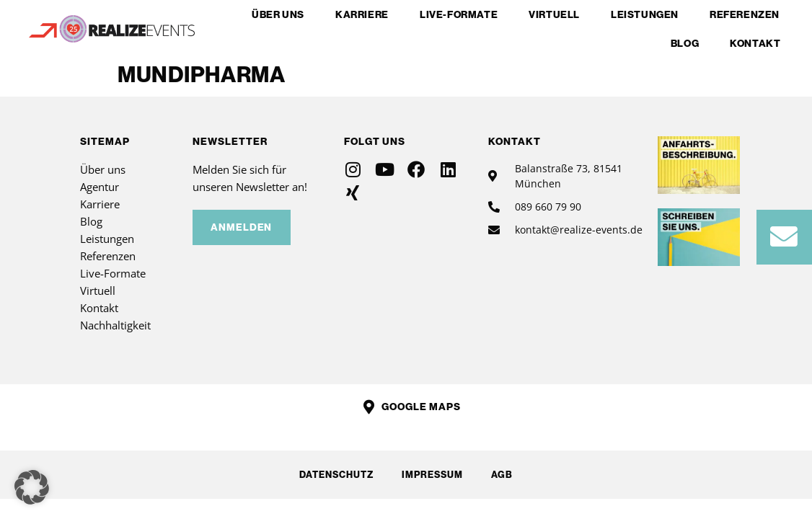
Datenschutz (336, 474)
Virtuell (554, 14)
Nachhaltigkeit (115, 325)
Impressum (432, 474)
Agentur (100, 187)
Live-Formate (459, 14)
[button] (32, 487)
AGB (503, 474)
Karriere (362, 14)
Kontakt (755, 43)
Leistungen (645, 14)
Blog (685, 43)
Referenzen (745, 14)
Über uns (278, 14)
